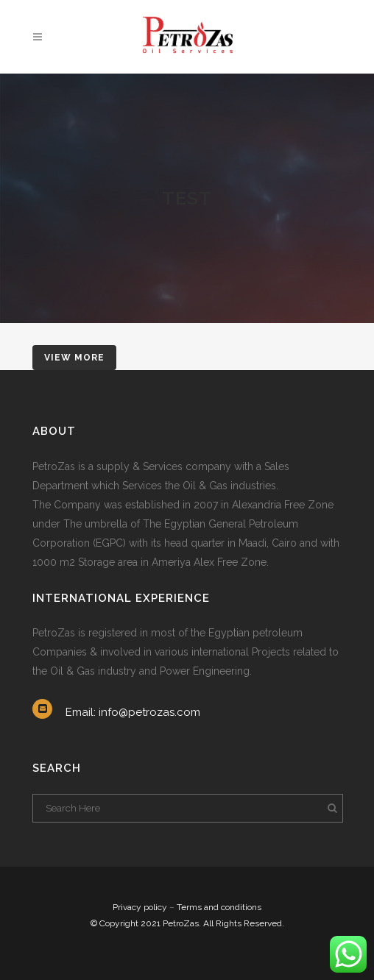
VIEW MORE (74, 358)
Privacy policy (140, 907)
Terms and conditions (219, 907)
